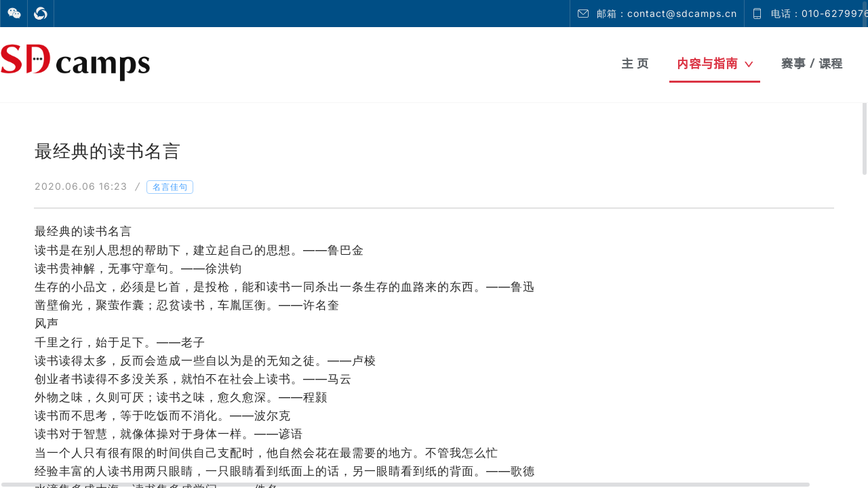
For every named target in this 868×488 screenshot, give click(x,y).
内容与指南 (715, 63)
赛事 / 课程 (812, 63)
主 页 (635, 63)
